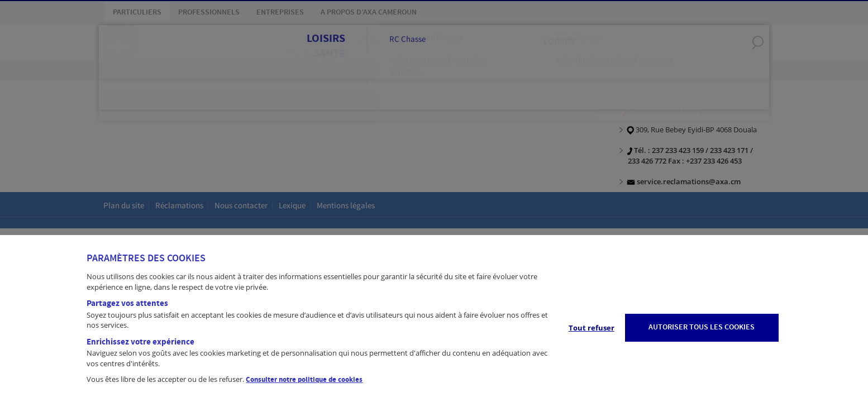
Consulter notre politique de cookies (304, 380)
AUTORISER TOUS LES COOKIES (702, 327)
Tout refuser (592, 328)
